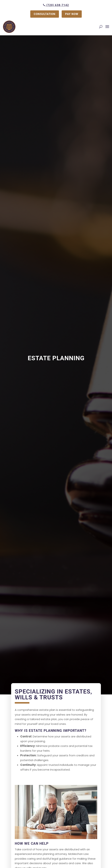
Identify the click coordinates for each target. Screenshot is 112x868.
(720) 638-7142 (56, 5)
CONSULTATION (45, 14)
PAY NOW (72, 14)
